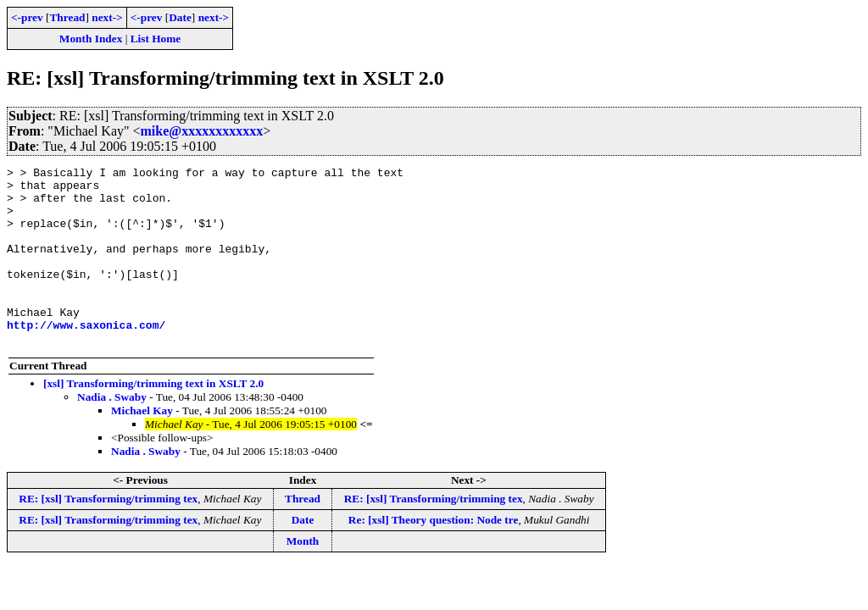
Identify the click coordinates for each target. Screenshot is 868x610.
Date (180, 17)
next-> (107, 17)
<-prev (27, 17)
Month (303, 577)
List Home (156, 39)
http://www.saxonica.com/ (86, 358)
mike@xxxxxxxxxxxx (202, 131)
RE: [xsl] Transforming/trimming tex (108, 534)
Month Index (91, 39)
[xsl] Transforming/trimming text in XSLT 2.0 (153, 419)
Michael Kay (142, 446)
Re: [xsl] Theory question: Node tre (434, 555)
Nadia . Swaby (112, 433)
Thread (67, 17)
